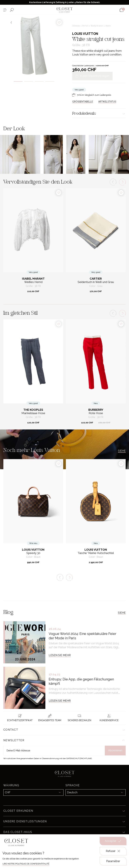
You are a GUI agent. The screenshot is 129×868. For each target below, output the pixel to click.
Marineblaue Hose (33, 413)
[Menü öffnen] (5, 10)
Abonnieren (115, 750)
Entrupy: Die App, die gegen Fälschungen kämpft (81, 681)
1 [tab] (18, 81)
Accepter (113, 841)
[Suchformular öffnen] (12, 10)
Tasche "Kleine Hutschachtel (96, 553)
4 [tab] (50, 81)
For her (86, 26)
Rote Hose (96, 413)
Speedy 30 (33, 553)
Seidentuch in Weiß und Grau (96, 282)
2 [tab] (29, 81)
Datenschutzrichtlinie (79, 758)
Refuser (113, 851)
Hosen (108, 26)
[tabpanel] (34, 46)
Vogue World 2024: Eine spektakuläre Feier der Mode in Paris (82, 636)
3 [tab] (39, 81)
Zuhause (76, 26)
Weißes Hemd (33, 282)
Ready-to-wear (97, 26)
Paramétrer (113, 861)
